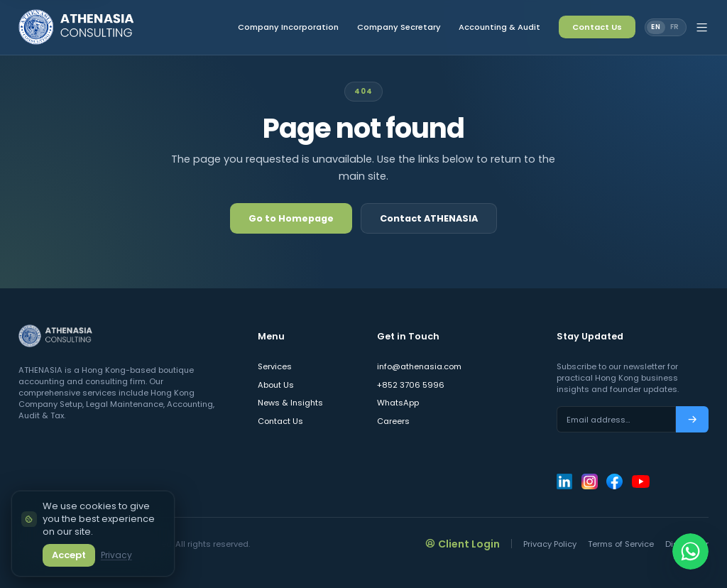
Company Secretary (399, 27)
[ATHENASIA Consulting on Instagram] (589, 481)
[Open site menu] (702, 28)
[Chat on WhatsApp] (690, 551)
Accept (69, 555)
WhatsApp (398, 403)
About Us (276, 385)
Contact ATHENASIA (429, 218)
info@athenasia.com (419, 366)
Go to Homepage (291, 218)
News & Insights (290, 403)
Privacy (116, 555)
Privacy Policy (550, 544)
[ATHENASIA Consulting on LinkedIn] (564, 481)
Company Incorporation (288, 27)
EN (656, 27)
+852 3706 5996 (411, 385)
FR (675, 27)
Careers (393, 421)
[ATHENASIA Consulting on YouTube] (641, 481)
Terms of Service (621, 544)
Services (275, 366)
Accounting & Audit (499, 27)
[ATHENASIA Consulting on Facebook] (614, 481)
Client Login (463, 543)
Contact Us (597, 27)
